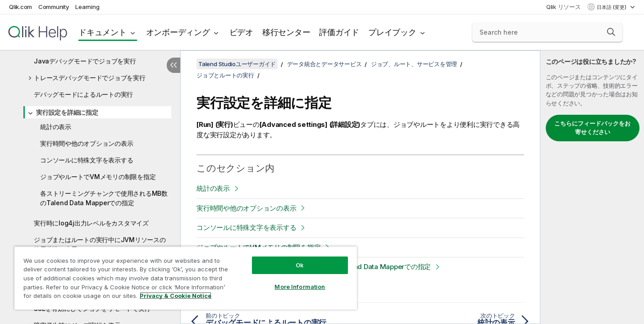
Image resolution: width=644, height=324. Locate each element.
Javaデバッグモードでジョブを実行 (85, 61)
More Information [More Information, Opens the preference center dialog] (300, 287)
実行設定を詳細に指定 (67, 112)
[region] (186, 278)
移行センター (286, 32)
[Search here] (547, 32)
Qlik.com (21, 7)
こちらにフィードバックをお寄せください (592, 128)
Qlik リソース (564, 7)
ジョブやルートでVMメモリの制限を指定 (98, 177)
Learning (87, 7)
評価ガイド (339, 32)
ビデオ (241, 32)
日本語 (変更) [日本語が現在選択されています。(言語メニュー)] (612, 7)
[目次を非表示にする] (174, 65)
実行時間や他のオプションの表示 (87, 143)
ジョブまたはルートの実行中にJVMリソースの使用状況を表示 (100, 244)
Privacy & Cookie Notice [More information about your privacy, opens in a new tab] (176, 296)
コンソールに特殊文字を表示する (87, 160)
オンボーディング (178, 32)
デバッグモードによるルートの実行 (83, 94)
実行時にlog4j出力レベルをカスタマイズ (91, 223)
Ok (300, 265)
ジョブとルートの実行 (225, 75)
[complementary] (592, 187)
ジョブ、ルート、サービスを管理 (414, 64)
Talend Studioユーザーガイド (237, 64)
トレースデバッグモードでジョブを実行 (90, 78)
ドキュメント (103, 32)
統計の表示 (56, 127)
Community (54, 7)
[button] (611, 32)
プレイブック (392, 32)
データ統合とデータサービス (324, 64)
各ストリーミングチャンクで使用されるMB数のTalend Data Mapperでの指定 (104, 198)
